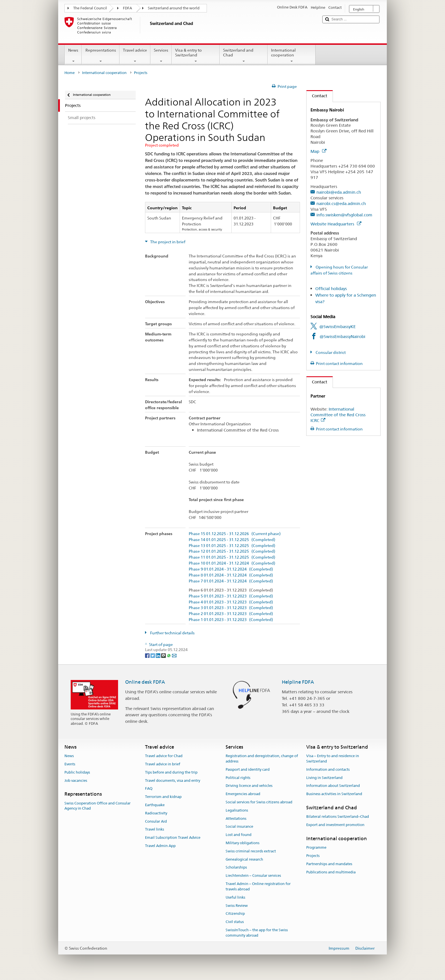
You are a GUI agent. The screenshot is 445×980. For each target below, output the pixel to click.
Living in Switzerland (324, 778)
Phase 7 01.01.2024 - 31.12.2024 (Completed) (231, 581)
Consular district (330, 352)
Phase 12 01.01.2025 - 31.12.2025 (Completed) (232, 551)
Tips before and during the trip (171, 772)
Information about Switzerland (333, 786)
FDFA (127, 8)
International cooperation (292, 56)
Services (161, 56)
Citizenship (235, 914)
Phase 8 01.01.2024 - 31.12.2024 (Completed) (231, 575)
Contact (317, 96)
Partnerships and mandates (329, 864)
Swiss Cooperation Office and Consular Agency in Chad (97, 806)
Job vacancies (76, 781)
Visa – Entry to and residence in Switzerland (333, 759)
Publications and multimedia (331, 872)
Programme (316, 847)
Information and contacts (328, 769)
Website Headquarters (336, 224)
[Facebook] (148, 655)
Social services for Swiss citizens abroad (259, 802)
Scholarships (236, 868)
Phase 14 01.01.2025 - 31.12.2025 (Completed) (232, 540)
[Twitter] (153, 655)
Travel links (155, 830)
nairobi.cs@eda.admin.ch (341, 203)
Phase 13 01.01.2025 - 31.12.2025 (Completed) (232, 546)
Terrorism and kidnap (163, 797)
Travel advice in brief (163, 764)
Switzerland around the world (174, 8)
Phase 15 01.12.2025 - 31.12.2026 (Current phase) (235, 534)
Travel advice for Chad (164, 756)
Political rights (238, 778)
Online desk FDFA (145, 682)
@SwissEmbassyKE (337, 327)
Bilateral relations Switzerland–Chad (338, 817)
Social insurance (239, 827)
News (73, 56)
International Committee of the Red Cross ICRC (338, 415)
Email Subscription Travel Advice (173, 838)
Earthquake (155, 805)
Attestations (236, 819)
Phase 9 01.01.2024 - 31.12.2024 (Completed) (231, 569)
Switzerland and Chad (244, 56)
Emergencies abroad (243, 794)
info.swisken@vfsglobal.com (344, 215)
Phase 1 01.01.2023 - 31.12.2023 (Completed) (231, 620)
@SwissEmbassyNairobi (342, 336)
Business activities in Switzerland (334, 794)
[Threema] (164, 655)
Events (70, 764)
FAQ (149, 789)
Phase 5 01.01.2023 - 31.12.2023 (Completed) (231, 596)
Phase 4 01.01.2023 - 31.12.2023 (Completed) (231, 602)
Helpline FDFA (298, 682)
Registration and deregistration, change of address (262, 759)
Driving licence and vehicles (249, 786)
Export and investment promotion (335, 825)
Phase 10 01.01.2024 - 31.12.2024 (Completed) (232, 563)
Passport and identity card (248, 769)
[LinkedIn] (159, 655)
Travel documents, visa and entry (173, 781)
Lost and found (239, 835)
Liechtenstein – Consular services (253, 876)
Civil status (235, 922)
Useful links (235, 897)
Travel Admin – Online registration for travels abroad (258, 886)
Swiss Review (237, 906)
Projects (313, 856)
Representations (100, 56)
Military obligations (243, 843)
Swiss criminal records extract (251, 851)
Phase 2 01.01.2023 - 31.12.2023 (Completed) (231, 614)
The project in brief (167, 242)
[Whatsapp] (169, 655)
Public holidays (77, 772)
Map (318, 151)
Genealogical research (244, 859)
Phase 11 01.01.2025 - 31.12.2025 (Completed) (232, 557)
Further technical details (172, 633)
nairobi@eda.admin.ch (339, 192)
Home (70, 73)
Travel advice (135, 56)
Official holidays (331, 289)
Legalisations (237, 810)
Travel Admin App (160, 846)
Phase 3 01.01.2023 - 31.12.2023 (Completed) (231, 608)
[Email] (174, 655)
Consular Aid (156, 821)
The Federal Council (90, 8)
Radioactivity (156, 813)
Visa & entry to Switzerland (196, 56)
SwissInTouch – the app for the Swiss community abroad (257, 933)
